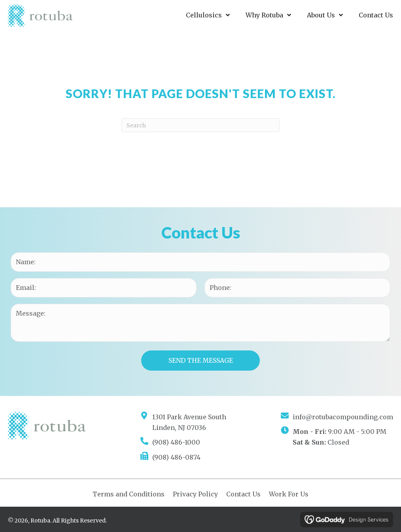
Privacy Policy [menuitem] (195, 494)
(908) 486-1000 (176, 442)
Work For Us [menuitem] (289, 494)
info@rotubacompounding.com (343, 417)
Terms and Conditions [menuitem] (129, 494)
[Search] (200, 125)
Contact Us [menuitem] (243, 494)
